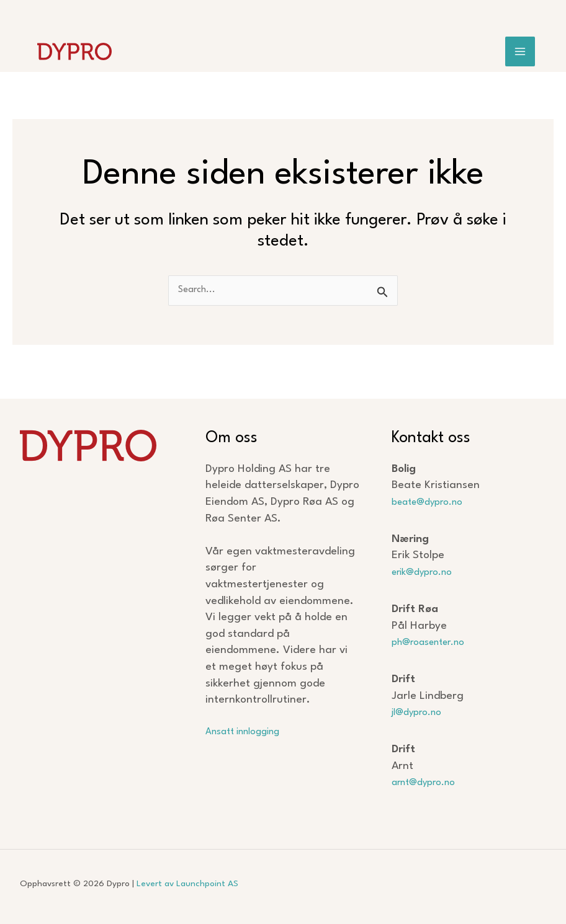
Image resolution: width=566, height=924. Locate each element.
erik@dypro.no (428, 572)
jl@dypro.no (421, 712)
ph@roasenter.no (435, 642)
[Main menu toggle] (520, 54)
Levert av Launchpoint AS (187, 884)
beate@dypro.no (433, 502)
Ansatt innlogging (250, 731)
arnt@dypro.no (429, 782)
